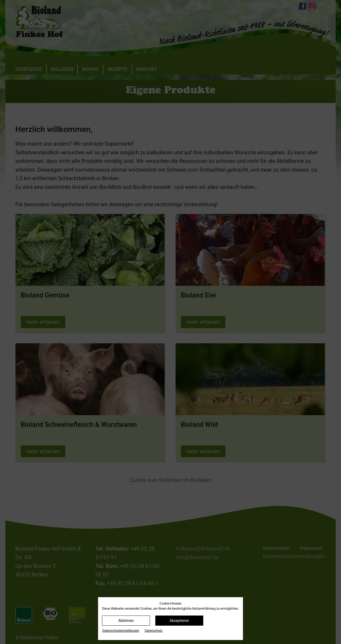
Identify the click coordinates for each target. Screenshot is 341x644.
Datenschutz (154, 631)
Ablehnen (126, 621)
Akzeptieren (179, 621)
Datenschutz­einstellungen (121, 631)
